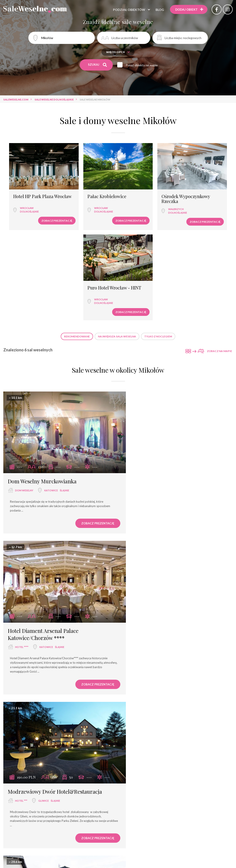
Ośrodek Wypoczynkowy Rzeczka (140, 190)
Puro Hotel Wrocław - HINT (203, 188)
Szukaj (97, 65)
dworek (139, 540)
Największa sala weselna (117, 239)
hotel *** (21, 540)
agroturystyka (118, 855)
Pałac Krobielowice (87, 185)
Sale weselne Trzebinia (181, 790)
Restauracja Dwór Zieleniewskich (47, 677)
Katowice (51, 386)
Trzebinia (44, 686)
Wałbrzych (139, 203)
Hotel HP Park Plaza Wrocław (30, 188)
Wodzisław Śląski (169, 686)
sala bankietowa (118, 839)
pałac (148, 847)
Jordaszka (138, 677)
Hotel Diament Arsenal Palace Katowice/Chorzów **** (161, 380)
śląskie (64, 386)
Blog (159, 10)
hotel (95, 839)
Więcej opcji (118, 52)
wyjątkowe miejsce (51, 847)
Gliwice (44, 540)
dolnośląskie (26, 201)
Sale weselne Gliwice (92, 790)
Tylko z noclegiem (158, 239)
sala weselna (50, 839)
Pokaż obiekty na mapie (142, 65)
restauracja (75, 839)
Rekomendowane (77, 239)
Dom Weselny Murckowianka (42, 377)
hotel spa (109, 847)
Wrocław (23, 198)
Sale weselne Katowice (54, 790)
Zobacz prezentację (36, 210)
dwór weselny (188, 847)
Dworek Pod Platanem (152, 530)
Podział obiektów (128, 10)
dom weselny (24, 386)
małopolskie (61, 686)
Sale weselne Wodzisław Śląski (136, 790)
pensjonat (130, 847)
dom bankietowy (83, 847)
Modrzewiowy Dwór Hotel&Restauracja (55, 530)
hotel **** (140, 393)
